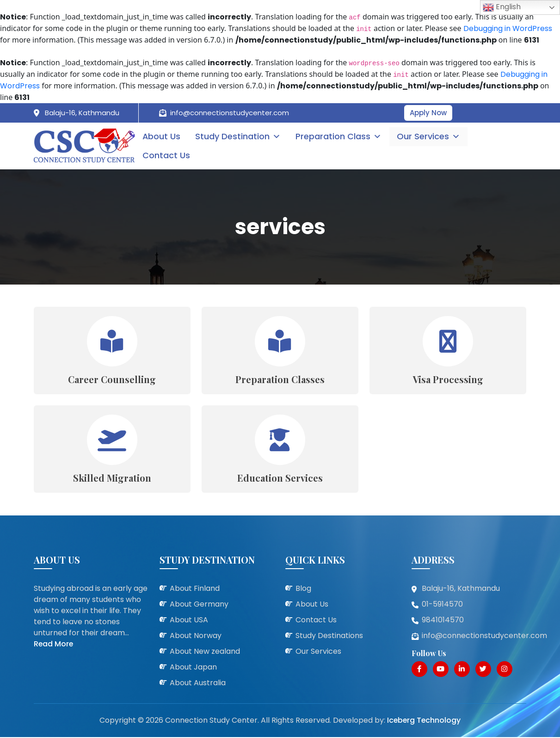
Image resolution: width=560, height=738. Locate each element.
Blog (303, 589)
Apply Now (428, 113)
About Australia (198, 684)
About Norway (196, 636)
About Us (163, 137)
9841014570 (443, 621)
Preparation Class (340, 137)
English (502, 7)
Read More (54, 645)
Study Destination (239, 137)
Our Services (429, 137)
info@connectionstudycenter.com (230, 113)
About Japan (193, 668)
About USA (189, 621)
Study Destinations (329, 636)
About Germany (199, 605)
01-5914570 (442, 605)
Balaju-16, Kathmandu (82, 113)
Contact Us (167, 155)
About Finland (195, 589)
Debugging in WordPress (508, 28)
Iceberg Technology (424, 721)
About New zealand (205, 652)
